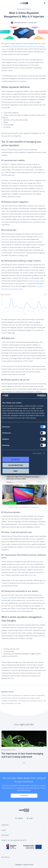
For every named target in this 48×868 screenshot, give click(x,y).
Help (31, 818)
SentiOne (26, 865)
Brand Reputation (24, 9)
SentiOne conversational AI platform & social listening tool (24, 3)
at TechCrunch (35, 507)
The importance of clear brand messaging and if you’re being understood (22, 755)
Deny (16, 471)
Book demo (24, 796)
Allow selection (16, 465)
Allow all (16, 459)
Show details (37, 453)
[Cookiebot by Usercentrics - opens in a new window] (37, 396)
